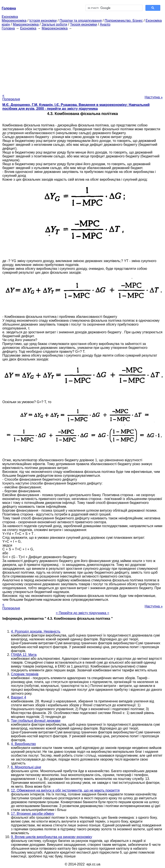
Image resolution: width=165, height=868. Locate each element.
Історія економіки (43, 21)
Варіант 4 (18, 697)
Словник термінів (25, 674)
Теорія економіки (83, 24)
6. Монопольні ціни (26, 767)
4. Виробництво (23, 744)
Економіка (10, 17)
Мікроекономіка (14, 21)
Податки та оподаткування (81, 21)
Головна (8, 28)
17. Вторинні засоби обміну (33, 814)
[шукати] (114, 8)
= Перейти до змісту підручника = (83, 613)
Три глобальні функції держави (36, 721)
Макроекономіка (26, 24)
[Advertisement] (82, 61)
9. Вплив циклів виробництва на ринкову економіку (52, 837)
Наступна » (154, 97)
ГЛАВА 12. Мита (24, 655)
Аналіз (105, 24)
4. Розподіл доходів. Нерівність (36, 631)
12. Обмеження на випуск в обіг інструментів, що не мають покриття (65, 790)
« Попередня (11, 97)
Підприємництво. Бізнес (124, 21)
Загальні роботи (54, 24)
